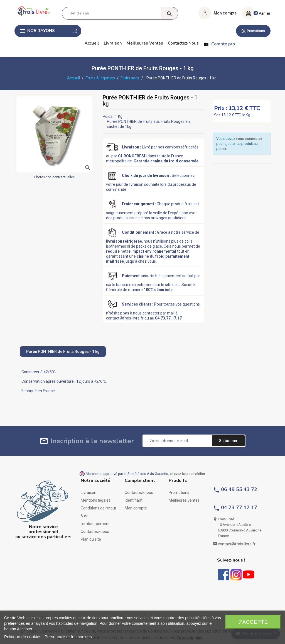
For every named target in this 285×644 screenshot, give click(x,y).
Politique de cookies (23, 637)
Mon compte (136, 508)
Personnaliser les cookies (68, 637)
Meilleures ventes (145, 43)
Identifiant (134, 500)
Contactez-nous (183, 43)
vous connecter (249, 139)
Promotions (256, 31)
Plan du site (91, 539)
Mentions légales (96, 500)
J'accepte (253, 622)
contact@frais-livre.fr (237, 544)
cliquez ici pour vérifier (187, 474)
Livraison (113, 43)
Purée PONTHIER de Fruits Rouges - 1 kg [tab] (63, 352)
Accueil (92, 43)
